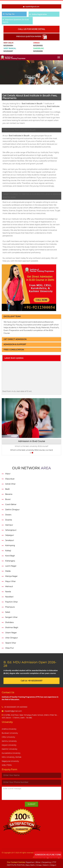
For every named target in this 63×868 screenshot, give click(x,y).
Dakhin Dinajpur (12, 510)
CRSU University (8, 737)
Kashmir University (10, 749)
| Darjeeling (46, 862)
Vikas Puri (10, 648)
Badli (7, 489)
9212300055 (38, 51)
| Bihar (37, 862)
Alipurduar (10, 479)
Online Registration (39, 14)
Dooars (8, 515)
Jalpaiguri (10, 535)
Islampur (9, 525)
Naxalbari (9, 597)
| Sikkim (45, 865)
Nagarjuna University (10, 761)
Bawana (9, 494)
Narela (8, 592)
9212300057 (8, 51)
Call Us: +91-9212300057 (31, 681)
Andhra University (9, 729)
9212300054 (8, 46)
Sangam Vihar (11, 617)
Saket (8, 612)
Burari (8, 499)
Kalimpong (10, 546)
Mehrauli (9, 587)
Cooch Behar (11, 504)
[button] (12, 316)
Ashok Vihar (10, 484)
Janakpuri (10, 540)
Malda (8, 571)
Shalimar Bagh (12, 628)
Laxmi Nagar (11, 566)
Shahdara (9, 622)
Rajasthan (30, 862)
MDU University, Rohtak (12, 757)
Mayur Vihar (10, 581)
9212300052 (38, 46)
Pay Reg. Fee (10, 14)
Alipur (8, 474)
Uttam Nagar (11, 633)
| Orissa (38, 865)
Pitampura (10, 607)
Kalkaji (8, 551)
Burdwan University (10, 733)
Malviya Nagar (11, 576)
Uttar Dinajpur (12, 638)
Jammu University (9, 741)
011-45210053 (22, 707)
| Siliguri (52, 865)
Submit (32, 804)
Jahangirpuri (11, 530)
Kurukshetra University (11, 753)
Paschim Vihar (12, 602)
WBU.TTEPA (7, 765)
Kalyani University (9, 745)
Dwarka (9, 520)
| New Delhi (30, 865)
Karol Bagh (10, 556)
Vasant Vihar (11, 643)
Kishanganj (10, 561)
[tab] (31, 317)
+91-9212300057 (10, 707)
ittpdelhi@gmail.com (13, 711)
